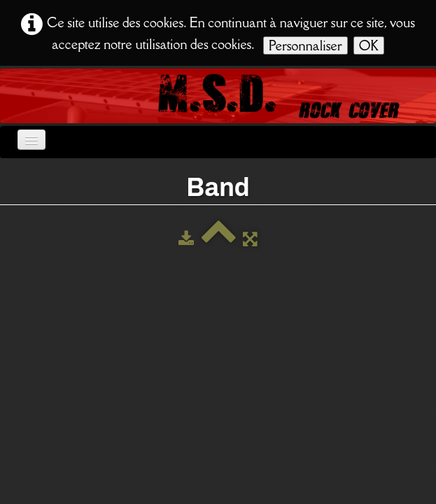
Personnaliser (305, 45)
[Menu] (31, 140)
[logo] (11, 94)
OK (369, 45)
